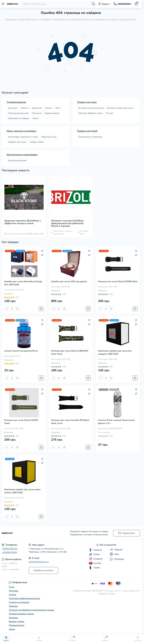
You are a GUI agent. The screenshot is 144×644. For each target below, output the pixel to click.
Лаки (58, 108)
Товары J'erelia (36, 142)
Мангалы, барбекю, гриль (90, 113)
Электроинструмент (17, 160)
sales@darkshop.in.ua (39, 562)
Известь (25, 108)
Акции (12, 629)
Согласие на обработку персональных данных (32, 610)
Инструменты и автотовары (22, 155)
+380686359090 (9, 552)
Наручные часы (49, 137)
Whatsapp (117, 559)
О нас (12, 587)
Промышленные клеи (18, 113)
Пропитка (36, 113)
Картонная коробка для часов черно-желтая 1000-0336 (23, 491)
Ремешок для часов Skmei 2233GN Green (21, 422)
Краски (49, 108)
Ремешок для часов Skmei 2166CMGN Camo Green (70, 352)
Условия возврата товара (21, 614)
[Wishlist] (42, 251)
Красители (37, 108)
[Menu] (3, 4)
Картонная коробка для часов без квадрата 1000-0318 (115, 352)
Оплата (12, 595)
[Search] (93, 4)
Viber (114, 554)
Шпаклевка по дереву (19, 118)
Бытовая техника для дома (91, 108)
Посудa (109, 113)
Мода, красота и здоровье (21, 131)
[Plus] (17, 309)
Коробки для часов (17, 142)
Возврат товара (17, 621)
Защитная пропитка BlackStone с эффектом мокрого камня (23, 222)
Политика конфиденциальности (24, 598)
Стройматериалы (16, 102)
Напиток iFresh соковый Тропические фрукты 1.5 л (116, 422)
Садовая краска (52, 113)
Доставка (14, 591)
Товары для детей (87, 131)
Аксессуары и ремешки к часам (23, 137)
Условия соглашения (19, 602)
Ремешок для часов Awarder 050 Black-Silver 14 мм (70, 422)
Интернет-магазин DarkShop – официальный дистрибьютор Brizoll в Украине (68, 223)
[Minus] (7, 309)
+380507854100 (9, 549)
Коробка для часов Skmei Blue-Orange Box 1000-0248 (23, 283)
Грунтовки (13, 108)
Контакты (13, 618)
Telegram (116, 550)
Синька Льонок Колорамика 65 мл (21, 351)
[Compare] (42, 255)
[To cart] (41, 309)
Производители (17, 625)
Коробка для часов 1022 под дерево (69, 282)
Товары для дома (87, 102)
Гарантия (13, 606)
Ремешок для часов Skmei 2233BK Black (118, 282)
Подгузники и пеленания (90, 137)
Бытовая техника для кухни (120, 108)
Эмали (35, 118)
